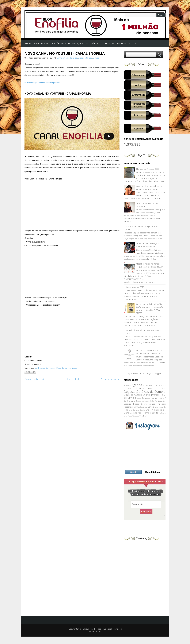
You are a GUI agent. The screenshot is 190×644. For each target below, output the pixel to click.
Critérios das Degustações (68, 43)
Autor (132, 43)
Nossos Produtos (142, 401)
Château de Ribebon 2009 (148, 169)
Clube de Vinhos (159, 385)
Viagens (133, 413)
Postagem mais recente (35, 379)
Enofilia (147, 395)
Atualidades (148, 385)
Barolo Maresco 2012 (135, 287)
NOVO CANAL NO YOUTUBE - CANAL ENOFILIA (65, 53)
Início (28, 43)
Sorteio (151, 407)
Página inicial (73, 379)
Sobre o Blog (42, 43)
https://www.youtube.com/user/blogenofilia (43, 83)
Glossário (92, 43)
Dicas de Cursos (85, 58)
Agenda (137, 385)
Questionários (142, 407)
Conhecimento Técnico (67, 58)
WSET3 (143, 416)
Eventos (155, 395)
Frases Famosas (142, 398)
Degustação (132, 392)
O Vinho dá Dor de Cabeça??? (149, 186)
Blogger (158, 373)
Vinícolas (136, 416)
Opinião (151, 401)
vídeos (96, 58)
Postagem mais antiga (110, 379)
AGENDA (121, 43)
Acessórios (127, 385)
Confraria (128, 388)
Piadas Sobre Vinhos (144, 404)
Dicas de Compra (153, 392)
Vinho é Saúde (151, 413)
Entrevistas (107, 43)
